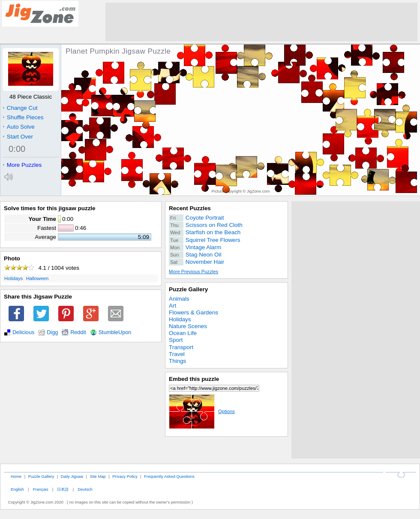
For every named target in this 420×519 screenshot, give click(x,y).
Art (172, 306)
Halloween (37, 278)
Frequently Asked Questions (169, 476)
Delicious (23, 332)
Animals (179, 299)
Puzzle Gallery (188, 289)
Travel (177, 354)
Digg (52, 332)
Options (202, 411)
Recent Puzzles (190, 208)
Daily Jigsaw (72, 476)
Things (177, 361)
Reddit (78, 332)
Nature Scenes (188, 326)
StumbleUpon (115, 332)
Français (41, 489)
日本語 (63, 489)
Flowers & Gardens (193, 312)
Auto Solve (19, 127)
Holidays (13, 278)
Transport (181, 347)
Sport (176, 340)
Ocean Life (183, 333)
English (17, 489)
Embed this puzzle (194, 379)
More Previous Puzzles (193, 272)
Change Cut (20, 108)
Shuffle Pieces (23, 117)
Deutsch (85, 489)
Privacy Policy (125, 476)
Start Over (18, 137)
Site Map (98, 476)
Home (16, 476)
